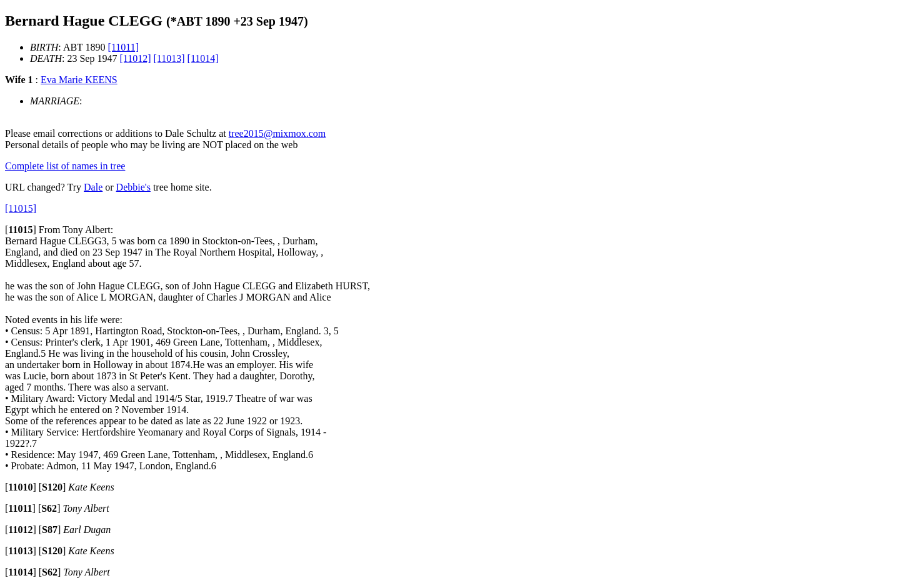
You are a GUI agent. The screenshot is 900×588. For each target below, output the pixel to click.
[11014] (203, 58)
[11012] (135, 58)
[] (21, 230)
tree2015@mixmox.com (277, 133)
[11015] (21, 208)
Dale (93, 187)
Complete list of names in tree (65, 166)
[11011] (123, 47)
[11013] (169, 58)
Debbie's (133, 187)
